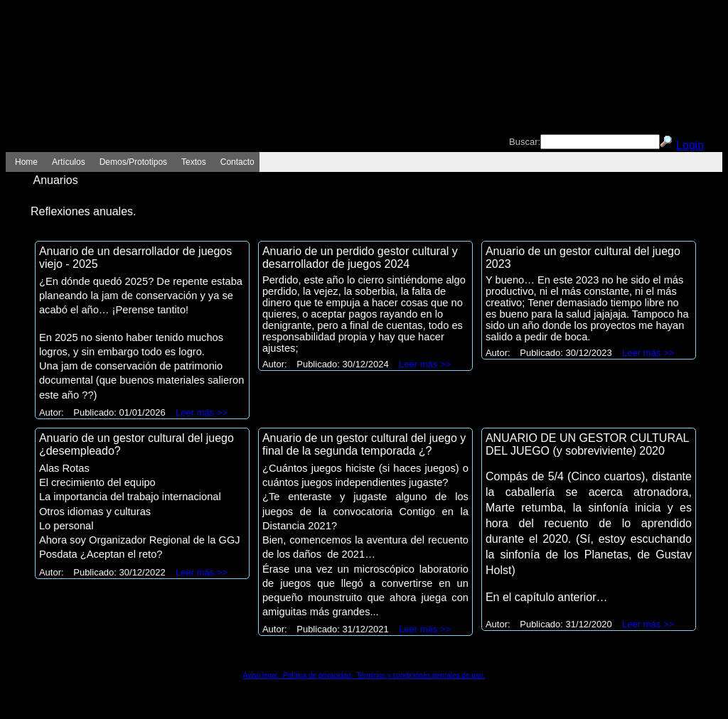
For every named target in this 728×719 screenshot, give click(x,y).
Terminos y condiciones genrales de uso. (419, 675)
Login (690, 145)
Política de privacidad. (316, 675)
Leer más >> (202, 412)
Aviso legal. (261, 675)
